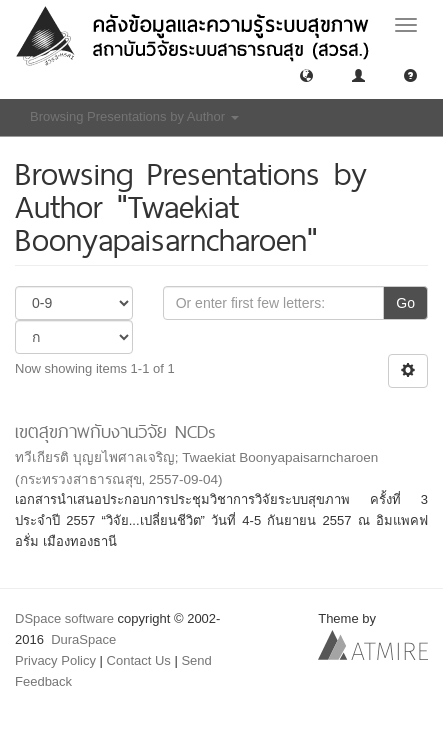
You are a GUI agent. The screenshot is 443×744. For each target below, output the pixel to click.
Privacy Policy (55, 660)
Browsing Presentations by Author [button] (134, 116)
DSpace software (64, 618)
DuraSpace (83, 639)
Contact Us (139, 660)
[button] (306, 74)
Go (405, 303)
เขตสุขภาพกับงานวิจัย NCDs (115, 431)
